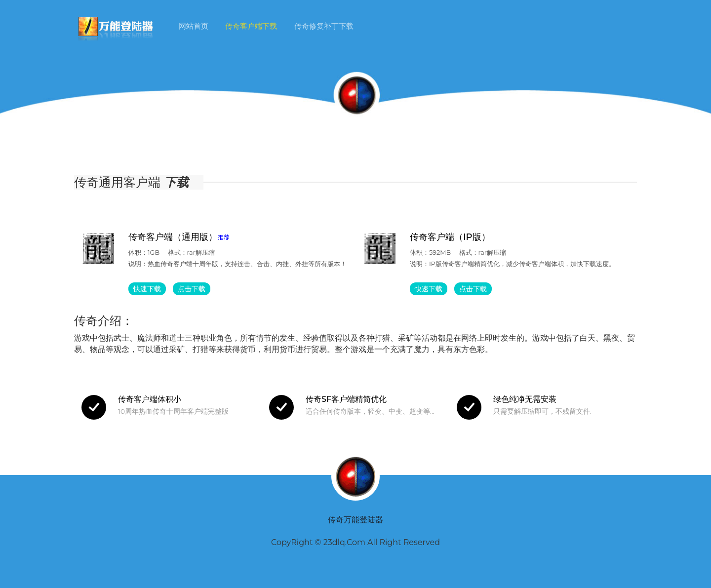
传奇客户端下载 (251, 26)
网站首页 (194, 26)
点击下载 (192, 289)
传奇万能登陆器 (355, 520)
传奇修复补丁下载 (324, 26)
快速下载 (147, 289)
